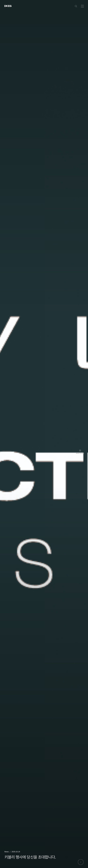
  (7, 6)
